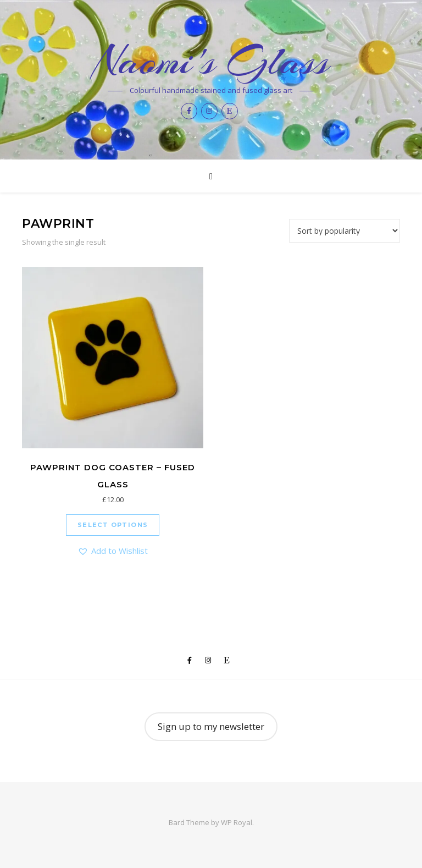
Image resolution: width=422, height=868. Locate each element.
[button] (113, 551)
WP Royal (237, 822)
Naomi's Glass (211, 61)
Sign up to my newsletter (211, 726)
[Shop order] (345, 231)
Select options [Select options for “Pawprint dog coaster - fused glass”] (113, 525)
